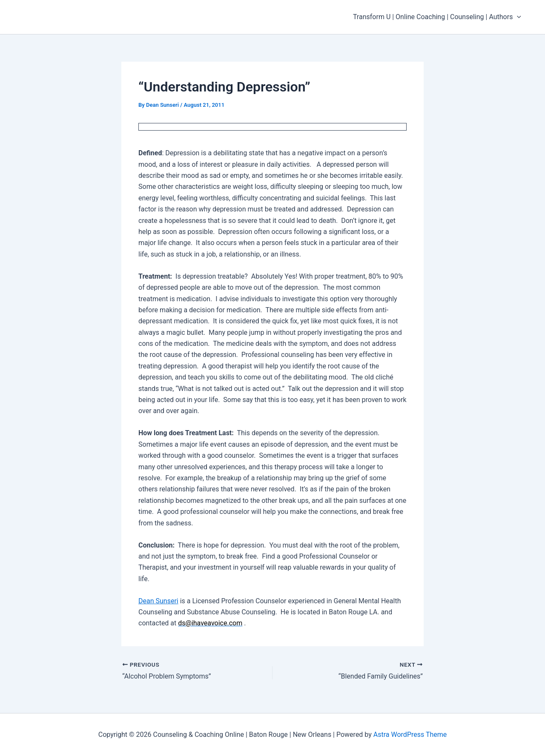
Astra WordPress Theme (410, 735)
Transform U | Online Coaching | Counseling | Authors (437, 17)
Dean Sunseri (158, 601)
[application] (517, 17)
